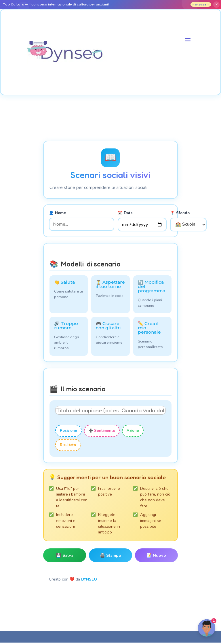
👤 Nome (57, 214)
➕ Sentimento (102, 432)
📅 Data (125, 214)
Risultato (68, 446)
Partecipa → (198, 5)
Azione (133, 432)
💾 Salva (65, 557)
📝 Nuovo (156, 557)
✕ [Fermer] (217, 5)
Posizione (68, 432)
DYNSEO (89, 581)
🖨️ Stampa (110, 557)
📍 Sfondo (180, 214)
